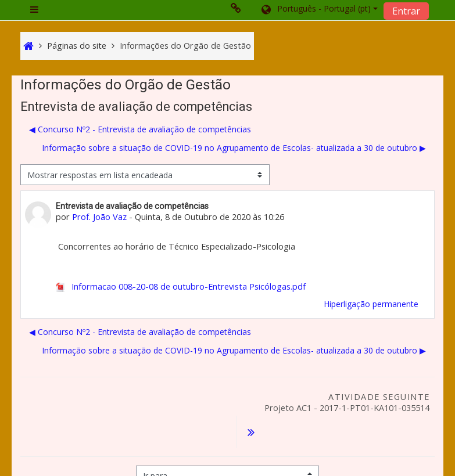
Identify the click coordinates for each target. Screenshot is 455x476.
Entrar (406, 11)
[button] (318, 10)
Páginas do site (77, 46)
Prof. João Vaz (99, 217)
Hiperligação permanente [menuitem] (371, 304)
